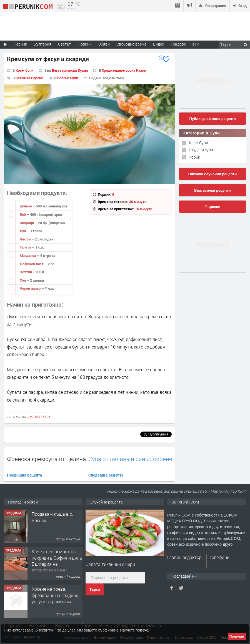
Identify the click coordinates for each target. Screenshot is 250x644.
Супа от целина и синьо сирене (130, 459)
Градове (178, 44)
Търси (95, 590)
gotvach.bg (39, 417)
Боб (23, 214)
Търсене (213, 207)
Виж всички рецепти (212, 190)
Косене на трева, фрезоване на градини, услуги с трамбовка (55, 595)
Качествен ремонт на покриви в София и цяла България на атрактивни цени (57, 561)
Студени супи (201, 150)
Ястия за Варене (29, 78)
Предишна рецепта (25, 475)
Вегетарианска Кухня (70, 70)
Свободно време (131, 44)
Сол (23, 280)
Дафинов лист (32, 264)
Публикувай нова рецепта (212, 119)
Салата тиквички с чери (110, 564)
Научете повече (134, 630)
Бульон (26, 206)
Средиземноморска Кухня (124, 70)
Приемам (237, 637)
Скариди (27, 223)
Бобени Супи (68, 78)
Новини (85, 44)
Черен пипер (31, 288)
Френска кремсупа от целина (46, 459)
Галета (26, 247)
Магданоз (28, 255)
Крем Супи (24, 70)
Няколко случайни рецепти (212, 174)
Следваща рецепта (106, 475)
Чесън (26, 239)
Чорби (195, 157)
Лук (23, 231)
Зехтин (26, 272)
